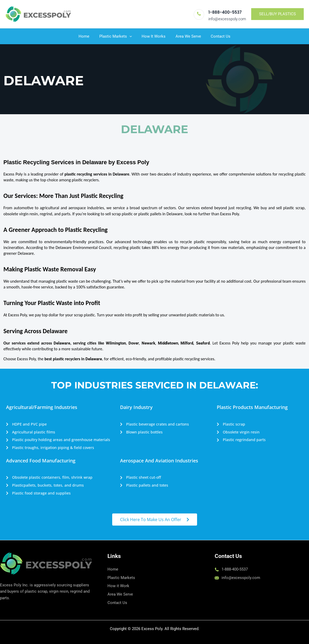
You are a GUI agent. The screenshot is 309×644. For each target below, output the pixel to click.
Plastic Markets (117, 36)
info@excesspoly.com (227, 19)
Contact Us (217, 36)
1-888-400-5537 (225, 12)
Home (88, 36)
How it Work (118, 586)
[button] (277, 14)
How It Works (154, 36)
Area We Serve (186, 36)
